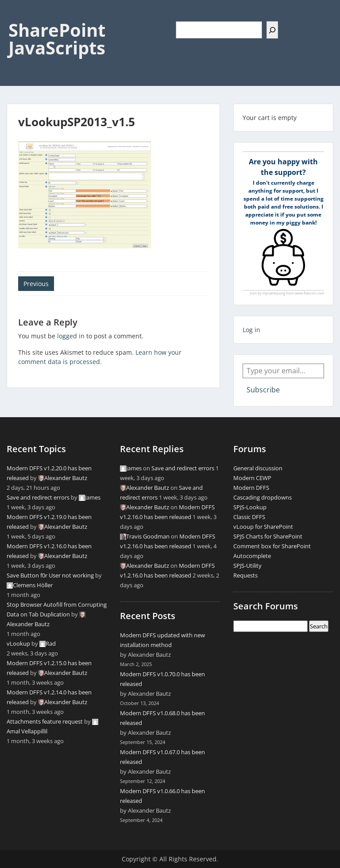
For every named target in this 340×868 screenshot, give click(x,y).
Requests (245, 575)
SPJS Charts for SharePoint (268, 536)
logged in (71, 336)
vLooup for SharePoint (263, 527)
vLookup (18, 643)
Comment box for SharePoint (272, 546)
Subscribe (263, 390)
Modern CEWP (252, 478)
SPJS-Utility (247, 566)
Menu (16, 15)
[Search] (272, 30)
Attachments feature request (45, 721)
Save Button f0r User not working (50, 575)
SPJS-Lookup (250, 507)
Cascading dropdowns (263, 497)
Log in (251, 330)
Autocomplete (252, 556)
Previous (36, 284)
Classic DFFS (249, 517)
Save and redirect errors (38, 497)
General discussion (258, 468)
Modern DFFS (251, 488)
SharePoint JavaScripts (57, 39)
